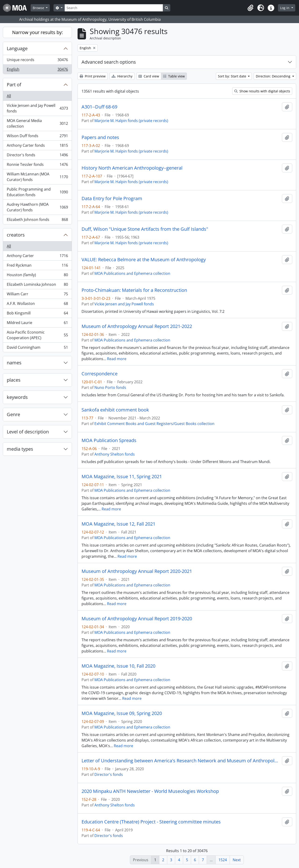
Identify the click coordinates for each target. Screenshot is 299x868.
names (14, 363)
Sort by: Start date (233, 76)
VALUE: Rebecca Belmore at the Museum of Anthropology (144, 260)
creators (16, 235)
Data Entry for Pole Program (112, 199)
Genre (13, 414)
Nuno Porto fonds (110, 387)
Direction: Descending (274, 76)
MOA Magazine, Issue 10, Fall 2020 (118, 666)
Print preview (93, 76)
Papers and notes (100, 137)
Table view (174, 76)
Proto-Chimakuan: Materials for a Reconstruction (134, 290)
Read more (117, 359)
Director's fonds (37, 156)
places (14, 380)
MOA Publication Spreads (109, 440)
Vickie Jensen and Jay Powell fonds (37, 108)
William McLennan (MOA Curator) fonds (37, 177)
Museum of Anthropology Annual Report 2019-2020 (137, 619)
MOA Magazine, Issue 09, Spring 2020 (122, 713)
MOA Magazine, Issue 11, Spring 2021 (122, 477)
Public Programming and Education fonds (37, 192)
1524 (223, 860)
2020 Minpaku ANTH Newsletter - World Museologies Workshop (150, 791)
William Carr (37, 295)
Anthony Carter (37, 257)
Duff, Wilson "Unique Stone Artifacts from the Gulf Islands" (145, 229)
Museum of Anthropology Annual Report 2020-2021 (137, 571)
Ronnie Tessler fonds (37, 166)
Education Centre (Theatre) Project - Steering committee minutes (151, 822)
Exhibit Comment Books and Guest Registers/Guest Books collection (154, 424)
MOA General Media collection (37, 123)
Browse (39, 8)
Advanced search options (109, 62)
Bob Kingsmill (37, 314)
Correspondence (100, 374)
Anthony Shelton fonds (115, 454)
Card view (149, 76)
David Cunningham (37, 348)
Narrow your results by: (37, 32)
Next (237, 860)
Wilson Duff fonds (37, 137)
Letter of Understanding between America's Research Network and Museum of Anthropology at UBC (181, 761)
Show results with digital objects (262, 91)
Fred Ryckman (37, 266)
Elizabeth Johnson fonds (37, 220)
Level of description (28, 432)
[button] (250, 8)
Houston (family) (37, 276)
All (9, 96)
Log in (285, 8)
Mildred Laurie (37, 324)
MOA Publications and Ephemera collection (132, 273)
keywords (17, 397)
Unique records (37, 61)
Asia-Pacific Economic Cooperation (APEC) (37, 335)
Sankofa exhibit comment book (115, 410)
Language (17, 48)
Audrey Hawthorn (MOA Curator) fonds (37, 207)
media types (20, 449)
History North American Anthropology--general (132, 168)
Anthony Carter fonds (37, 146)
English (37, 70)
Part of (14, 85)
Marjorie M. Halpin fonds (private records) (131, 121)
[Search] (114, 8)
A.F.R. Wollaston (37, 305)
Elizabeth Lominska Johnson (37, 285)
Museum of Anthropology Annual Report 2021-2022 (137, 326)
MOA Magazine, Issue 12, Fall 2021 (118, 524)
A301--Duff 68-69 (99, 107)
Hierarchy (122, 76)
